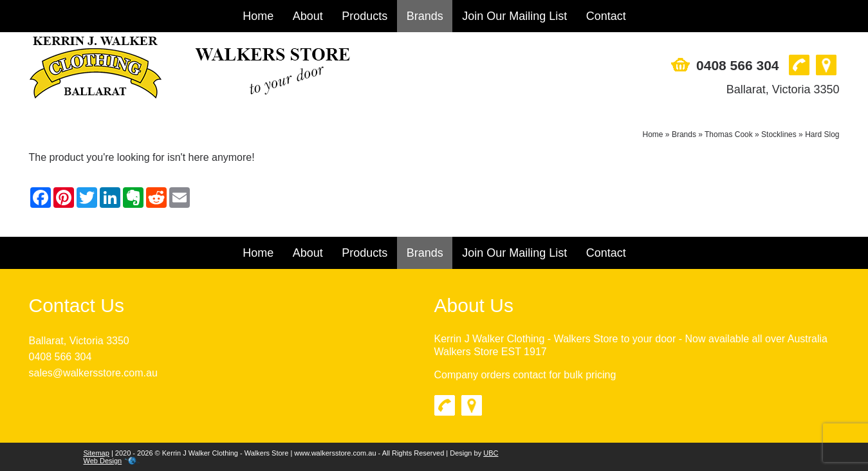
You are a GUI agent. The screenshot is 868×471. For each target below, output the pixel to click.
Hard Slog (822, 134)
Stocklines (779, 134)
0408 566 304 (737, 65)
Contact (606, 16)
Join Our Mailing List (514, 16)
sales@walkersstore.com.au (93, 373)
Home (258, 16)
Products (365, 16)
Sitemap (97, 453)
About (308, 16)
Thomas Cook (729, 134)
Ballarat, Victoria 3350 (783, 89)
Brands (425, 16)
